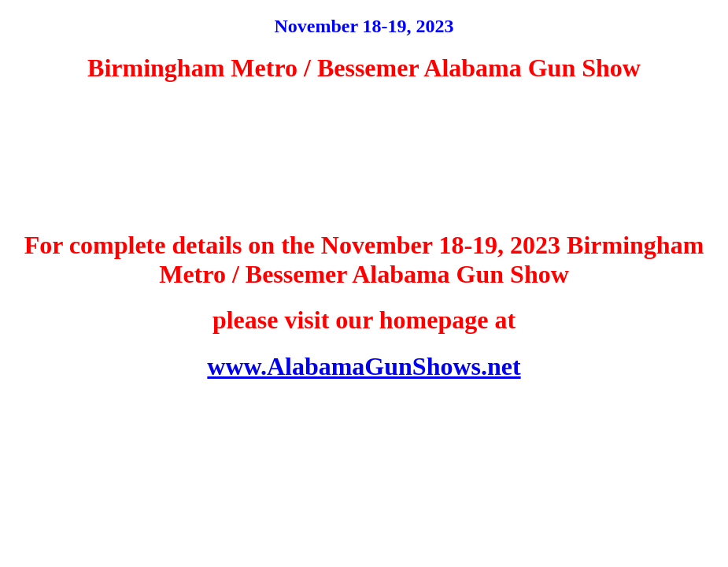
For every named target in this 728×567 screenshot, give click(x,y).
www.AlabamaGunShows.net (364, 366)
